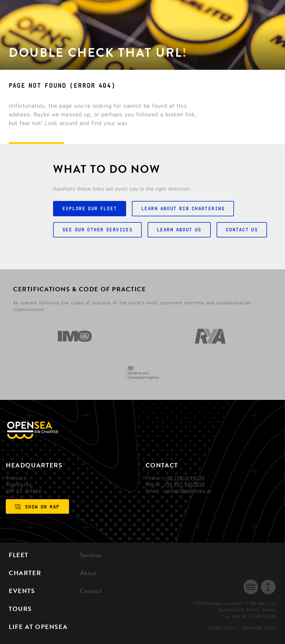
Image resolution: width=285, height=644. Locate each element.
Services (91, 556)
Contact (91, 592)
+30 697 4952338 (184, 484)
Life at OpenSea (38, 628)
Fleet (19, 556)
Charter (25, 574)
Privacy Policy (222, 628)
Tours (20, 610)
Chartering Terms (259, 628)
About (89, 574)
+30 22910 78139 (184, 478)
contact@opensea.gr (187, 491)
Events (22, 592)
